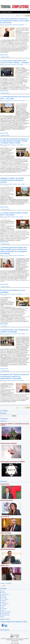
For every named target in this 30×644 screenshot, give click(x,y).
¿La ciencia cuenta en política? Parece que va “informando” (14, 214)
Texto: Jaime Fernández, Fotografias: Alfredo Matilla (13, 25)
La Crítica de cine (5, 604)
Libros (3, 607)
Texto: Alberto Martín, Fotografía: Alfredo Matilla (12, 294)
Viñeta (3, 617)
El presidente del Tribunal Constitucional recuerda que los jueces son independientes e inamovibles (15, 376)
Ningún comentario (6, 57)
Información (15, 641)
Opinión (3, 610)
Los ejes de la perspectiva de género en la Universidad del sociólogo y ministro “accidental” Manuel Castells (14, 141)
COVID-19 (3, 421)
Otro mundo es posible (6, 612)
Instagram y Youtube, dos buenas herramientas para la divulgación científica (12, 180)
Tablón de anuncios (5, 615)
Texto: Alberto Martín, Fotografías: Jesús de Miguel (13, 65)
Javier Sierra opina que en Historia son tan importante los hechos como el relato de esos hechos (15, 21)
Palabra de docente (5, 614)
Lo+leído (3, 583)
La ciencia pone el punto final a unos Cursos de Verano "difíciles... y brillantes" (15, 62)
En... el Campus (5, 599)
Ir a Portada (4, 411)
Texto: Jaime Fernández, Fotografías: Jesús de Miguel (13, 101)
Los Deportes (4, 609)
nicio (28, 10)
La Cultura (4, 605)
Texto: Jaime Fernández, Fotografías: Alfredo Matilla (13, 256)
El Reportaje (4, 596)
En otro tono (4, 598)
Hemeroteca (4, 419)
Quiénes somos (5, 619)
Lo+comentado (8, 583)
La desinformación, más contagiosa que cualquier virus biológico (14, 331)
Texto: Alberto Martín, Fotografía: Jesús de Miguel (12, 217)
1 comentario (4, 326)
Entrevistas (4, 481)
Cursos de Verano (5, 594)
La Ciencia (4, 602)
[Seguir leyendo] (4, 55)
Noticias (3, 591)
